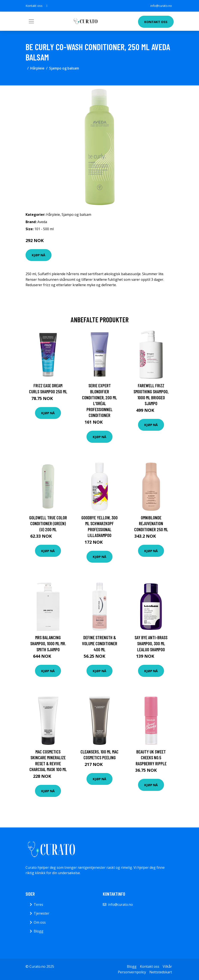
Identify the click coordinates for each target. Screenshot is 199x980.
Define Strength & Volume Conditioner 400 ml (100, 643)
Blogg (39, 931)
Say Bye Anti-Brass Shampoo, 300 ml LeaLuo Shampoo (151, 643)
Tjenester (42, 913)
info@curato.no (161, 6)
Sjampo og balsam (64, 68)
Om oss (40, 922)
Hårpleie (37, 68)
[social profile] (47, 6)
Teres (38, 904)
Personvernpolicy (132, 972)
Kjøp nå (39, 255)
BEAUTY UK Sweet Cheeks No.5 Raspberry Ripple (151, 758)
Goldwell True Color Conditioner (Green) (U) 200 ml (48, 523)
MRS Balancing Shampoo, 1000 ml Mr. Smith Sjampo (48, 643)
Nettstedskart (161, 972)
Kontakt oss (156, 22)
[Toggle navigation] (31, 21)
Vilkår (167, 966)
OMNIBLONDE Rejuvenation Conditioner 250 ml (151, 523)
